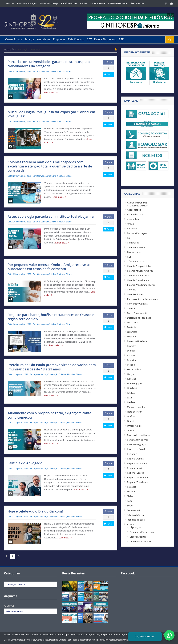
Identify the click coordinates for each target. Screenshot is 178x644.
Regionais (132, 454)
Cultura (131, 308)
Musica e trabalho (136, 407)
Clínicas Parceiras (136, 261)
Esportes (132, 346)
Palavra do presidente (138, 435)
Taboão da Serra (135, 515)
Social (130, 501)
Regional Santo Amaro (139, 477)
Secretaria (132, 491)
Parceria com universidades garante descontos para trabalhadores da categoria (49, 64)
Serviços (29, 39)
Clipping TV (136, 527)
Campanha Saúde (136, 247)
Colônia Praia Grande (138, 280)
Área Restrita (137, 3)
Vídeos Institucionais (141, 541)
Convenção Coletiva (46, 71)
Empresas (59, 39)
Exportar (132, 360)
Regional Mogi (134, 468)
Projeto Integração (137, 445)
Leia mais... (51, 92)
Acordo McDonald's (137, 203)
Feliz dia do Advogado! (25, 463)
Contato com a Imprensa (93, 3)
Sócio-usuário (134, 510)
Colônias (132, 290)
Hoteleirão (133, 388)
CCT (89, 39)
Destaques (133, 322)
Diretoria (132, 327)
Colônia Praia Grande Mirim (141, 285)
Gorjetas (131, 379)
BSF (121, 39)
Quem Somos (14, 39)
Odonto (131, 421)
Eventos (131, 351)
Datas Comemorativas (139, 313)
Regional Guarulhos (137, 463)
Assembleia (133, 219)
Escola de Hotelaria (137, 341)
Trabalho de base (136, 520)
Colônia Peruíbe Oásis (138, 275)
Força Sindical (134, 369)
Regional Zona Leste (137, 482)
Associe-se (44, 39)
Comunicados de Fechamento (143, 299)
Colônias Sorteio (135, 294)
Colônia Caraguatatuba (139, 266)
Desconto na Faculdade (139, 318)
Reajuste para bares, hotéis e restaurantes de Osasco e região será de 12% (51, 317)
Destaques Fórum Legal (142, 532)
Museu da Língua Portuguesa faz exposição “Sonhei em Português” (51, 114)
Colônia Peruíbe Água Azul (141, 271)
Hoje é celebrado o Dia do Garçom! (35, 511)
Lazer (130, 398)
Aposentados (40, 374)
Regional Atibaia (135, 459)
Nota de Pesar (134, 412)
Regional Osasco (135, 473)
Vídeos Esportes (138, 537)
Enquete (131, 337)
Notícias (10, 3)
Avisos (130, 224)
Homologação (134, 383)
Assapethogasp (135, 214)
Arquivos (9, 606)
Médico (131, 402)
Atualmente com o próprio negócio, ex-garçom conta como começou (49, 415)
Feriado (131, 365)
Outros (131, 430)
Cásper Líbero (134, 252)
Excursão (132, 355)
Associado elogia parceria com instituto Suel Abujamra (51, 217)
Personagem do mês (138, 440)
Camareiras (133, 243)
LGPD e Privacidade (118, 3)
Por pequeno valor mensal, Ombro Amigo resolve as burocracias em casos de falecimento (49, 267)
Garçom (131, 374)
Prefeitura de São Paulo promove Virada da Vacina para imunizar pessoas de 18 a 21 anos (52, 367)
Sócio (130, 506)
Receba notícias (69, 3)
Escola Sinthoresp (49, 3)
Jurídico (131, 393)
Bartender (132, 229)
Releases (132, 487)
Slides (69, 71)
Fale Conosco (76, 39)
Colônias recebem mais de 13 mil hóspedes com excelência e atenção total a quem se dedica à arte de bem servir (50, 166)
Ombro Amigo (134, 426)
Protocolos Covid (136, 449)
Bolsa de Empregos (27, 3)
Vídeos (131, 524)
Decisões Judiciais (139, 206)
